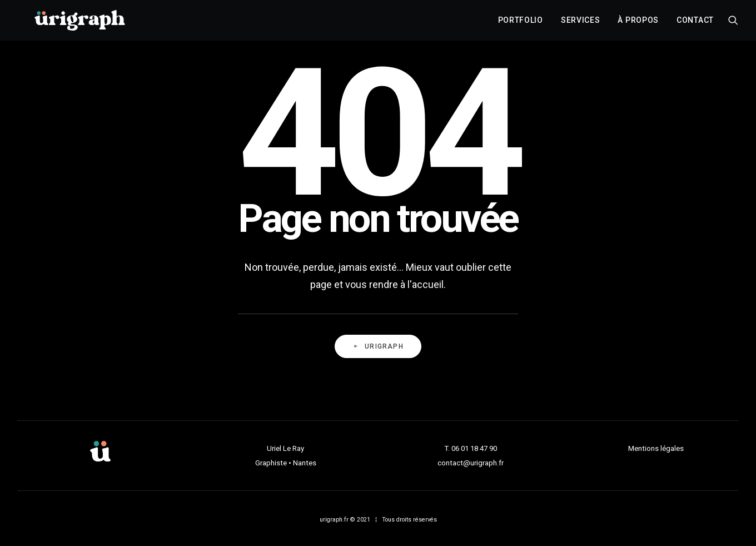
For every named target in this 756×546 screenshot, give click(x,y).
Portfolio (521, 24)
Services (581, 24)
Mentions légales (656, 448)
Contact (695, 24)
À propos (638, 24)
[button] (733, 24)
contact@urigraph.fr (471, 463)
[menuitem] (521, 24)
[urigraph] (79, 24)
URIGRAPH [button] (378, 346)
